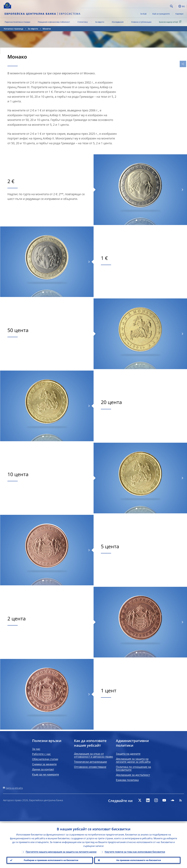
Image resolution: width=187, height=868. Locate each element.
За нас (36, 749)
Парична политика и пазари (17, 22)
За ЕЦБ (143, 14)
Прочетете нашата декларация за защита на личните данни (61, 850)
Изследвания (118, 22)
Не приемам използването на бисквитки (137, 859)
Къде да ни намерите (46, 774)
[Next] (182, 190)
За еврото (100, 22)
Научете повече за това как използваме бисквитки (135, 850)
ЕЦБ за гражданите (161, 14)
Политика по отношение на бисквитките (133, 768)
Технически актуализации (90, 762)
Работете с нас (41, 754)
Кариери (179, 14)
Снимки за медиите (44, 764)
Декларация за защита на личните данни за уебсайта (133, 760)
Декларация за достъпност (133, 775)
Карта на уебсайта (14, 788)
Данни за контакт (43, 769)
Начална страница (14, 29)
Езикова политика (127, 780)
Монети (47, 29)
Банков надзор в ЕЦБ (171, 22)
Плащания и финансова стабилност (54, 22)
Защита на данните (128, 754)
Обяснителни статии (45, 759)
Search (171, 6)
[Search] (154, 6)
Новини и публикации (141, 22)
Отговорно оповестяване (90, 767)
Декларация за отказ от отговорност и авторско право (93, 755)
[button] (176, 6)
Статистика (83, 22)
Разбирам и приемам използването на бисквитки (50, 859)
